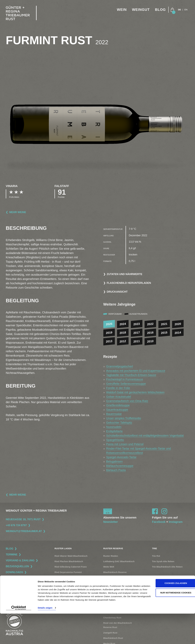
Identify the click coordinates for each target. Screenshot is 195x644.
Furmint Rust (110, 601)
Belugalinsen (115, 461)
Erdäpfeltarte (115, 431)
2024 (123, 324)
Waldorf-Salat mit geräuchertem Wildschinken (135, 392)
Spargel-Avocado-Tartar (121, 457)
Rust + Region (159, 601)
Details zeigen (45, 638)
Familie (156, 590)
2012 (123, 341)
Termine (12, 555)
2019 (109, 333)
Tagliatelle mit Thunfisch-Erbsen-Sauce (131, 375)
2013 (109, 341)
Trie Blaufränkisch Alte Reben (167, 567)
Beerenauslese (111, 578)
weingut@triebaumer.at (24, 531)
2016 (150, 333)
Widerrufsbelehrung (15, 601)
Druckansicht (117, 292)
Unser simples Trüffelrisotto (124, 418)
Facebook (159, 522)
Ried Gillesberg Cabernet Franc (71, 567)
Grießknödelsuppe (118, 405)
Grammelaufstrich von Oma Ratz (127, 401)
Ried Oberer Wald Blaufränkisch (71, 556)
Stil (154, 585)
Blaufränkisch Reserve (115, 572)
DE (180, 10)
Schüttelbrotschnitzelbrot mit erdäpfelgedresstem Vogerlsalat (145, 436)
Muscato (108, 583)
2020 (178, 324)
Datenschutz (12, 583)
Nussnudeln (114, 427)
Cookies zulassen (171, 610)
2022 (150, 324)
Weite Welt (109, 567)
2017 (137, 333)
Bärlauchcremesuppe (120, 466)
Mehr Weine (18, 212)
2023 (137, 324)
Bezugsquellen (17, 566)
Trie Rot (156, 556)
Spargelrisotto (115, 440)
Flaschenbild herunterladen (129, 283)
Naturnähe (157, 596)
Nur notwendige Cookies (171, 620)
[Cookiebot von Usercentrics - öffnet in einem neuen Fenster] (19, 638)
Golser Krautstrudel (119, 397)
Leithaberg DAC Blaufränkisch (119, 561)
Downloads (14, 572)
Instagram (176, 522)
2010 (150, 341)
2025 (109, 324)
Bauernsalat (114, 414)
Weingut (140, 10)
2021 (164, 324)
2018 (123, 333)
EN (186, 10)
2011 (137, 341)
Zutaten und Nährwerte (125, 274)
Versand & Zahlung (20, 560)
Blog (160, 10)
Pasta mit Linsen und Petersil (125, 444)
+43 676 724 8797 (16, 525)
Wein (120, 10)
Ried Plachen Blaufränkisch (69, 561)
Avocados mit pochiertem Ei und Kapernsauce (136, 371)
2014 (178, 333)
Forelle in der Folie (118, 388)
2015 (164, 333)
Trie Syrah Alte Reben (163, 561)
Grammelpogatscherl (120, 366)
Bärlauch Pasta (116, 470)
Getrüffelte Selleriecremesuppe (126, 384)
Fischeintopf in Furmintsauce (125, 379)
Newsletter (111, 522)
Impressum (11, 589)
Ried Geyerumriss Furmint (68, 572)
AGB (8, 595)
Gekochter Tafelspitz (119, 423)
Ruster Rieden (111, 556)
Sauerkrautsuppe (117, 410)
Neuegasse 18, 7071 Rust (23, 519)
